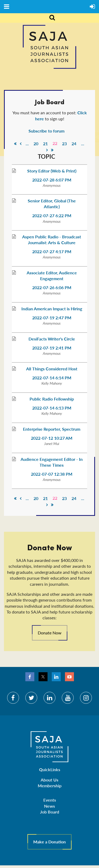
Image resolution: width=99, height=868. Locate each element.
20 (36, 144)
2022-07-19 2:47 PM (52, 318)
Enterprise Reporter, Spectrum (52, 429)
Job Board (50, 812)
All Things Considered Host (52, 369)
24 (74, 144)
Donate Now (50, 633)
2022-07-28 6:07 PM (52, 180)
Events (50, 800)
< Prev (21, 144)
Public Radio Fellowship (52, 399)
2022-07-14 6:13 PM (52, 408)
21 (45, 144)
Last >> (52, 150)
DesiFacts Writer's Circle (52, 339)
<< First (15, 144)
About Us (49, 780)
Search (49, 18)
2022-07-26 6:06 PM (52, 287)
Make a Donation (49, 842)
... (27, 144)
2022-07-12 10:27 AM (52, 438)
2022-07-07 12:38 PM (52, 474)
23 (64, 144)
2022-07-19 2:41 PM (52, 348)
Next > (47, 150)
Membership (50, 786)
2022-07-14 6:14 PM (52, 378)
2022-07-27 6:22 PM (52, 215)
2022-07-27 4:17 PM (52, 251)
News (49, 806)
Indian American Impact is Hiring (52, 309)
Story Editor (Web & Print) (52, 171)
